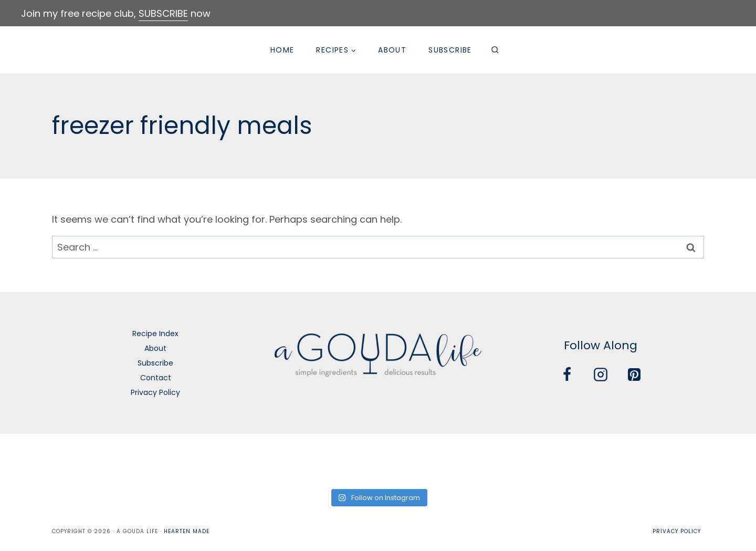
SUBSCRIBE (163, 13)
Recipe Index (155, 334)
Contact (156, 378)
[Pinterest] (634, 375)
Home (282, 50)
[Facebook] (567, 375)
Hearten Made (187, 531)
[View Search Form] (495, 50)
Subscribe (450, 50)
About (392, 50)
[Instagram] (601, 375)
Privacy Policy (155, 392)
